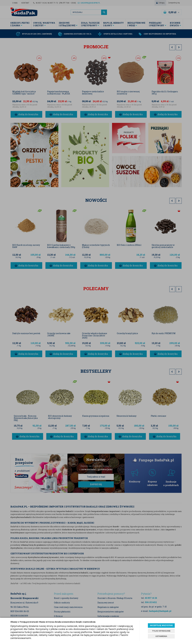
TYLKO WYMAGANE (161, 631)
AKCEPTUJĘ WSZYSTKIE (161, 625)
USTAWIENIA (161, 636)
